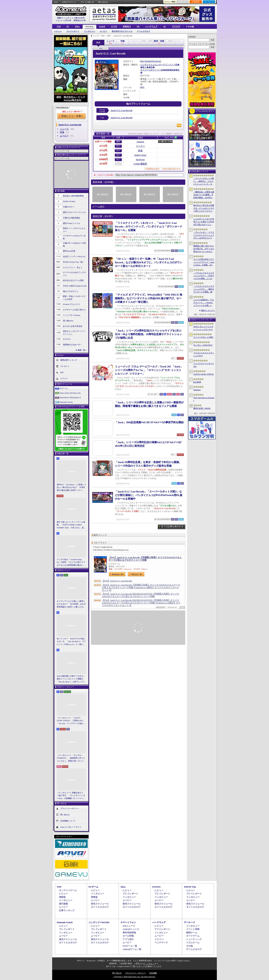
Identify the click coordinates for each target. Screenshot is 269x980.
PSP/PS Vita (190, 887)
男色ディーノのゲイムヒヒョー (74, 230)
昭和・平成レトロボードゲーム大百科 (74, 298)
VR (138, 26)
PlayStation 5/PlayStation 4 (70, 397)
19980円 (103, 159)
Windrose (197, 390)
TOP (59, 26)
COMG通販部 (140, 164)
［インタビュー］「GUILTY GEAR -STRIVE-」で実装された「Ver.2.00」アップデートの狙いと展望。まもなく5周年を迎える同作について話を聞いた (71, 721)
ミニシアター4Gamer (72, 315)
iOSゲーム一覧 (130, 946)
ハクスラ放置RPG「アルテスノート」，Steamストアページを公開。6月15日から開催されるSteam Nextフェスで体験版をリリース (204, 303)
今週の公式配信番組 (71, 218)
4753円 (103, 146)
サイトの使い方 (87, 2)
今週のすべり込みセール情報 (74, 244)
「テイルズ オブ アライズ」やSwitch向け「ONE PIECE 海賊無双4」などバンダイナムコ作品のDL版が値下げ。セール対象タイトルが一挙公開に (149, 298)
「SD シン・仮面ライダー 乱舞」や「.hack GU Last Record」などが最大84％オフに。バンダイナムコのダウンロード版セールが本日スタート (149, 262)
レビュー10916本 (64, 20)
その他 (189, 946)
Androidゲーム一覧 (132, 949)
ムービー (103, 31)
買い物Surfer (68, 321)
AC (165, 26)
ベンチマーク (161, 942)
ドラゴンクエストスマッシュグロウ (204, 354)
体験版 (62, 897)
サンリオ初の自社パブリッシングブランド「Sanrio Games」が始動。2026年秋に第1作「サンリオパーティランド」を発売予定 (204, 262)
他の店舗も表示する (172, 169)
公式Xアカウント (69, 2)
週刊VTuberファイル (72, 223)
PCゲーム (64, 388)
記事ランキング (67, 910)
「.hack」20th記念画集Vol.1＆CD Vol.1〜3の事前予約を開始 (149, 422)
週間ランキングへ (208, 310)
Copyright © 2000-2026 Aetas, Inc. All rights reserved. (134, 977)
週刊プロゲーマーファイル (74, 212)
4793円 (103, 155)
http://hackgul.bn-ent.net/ (151, 61)
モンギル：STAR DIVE (203, 345)
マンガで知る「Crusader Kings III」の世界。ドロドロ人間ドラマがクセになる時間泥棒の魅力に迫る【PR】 (71, 562)
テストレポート (162, 929)
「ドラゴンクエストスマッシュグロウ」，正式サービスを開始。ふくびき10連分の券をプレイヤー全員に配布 (204, 276)
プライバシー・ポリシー (135, 973)
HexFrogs (140, 159)
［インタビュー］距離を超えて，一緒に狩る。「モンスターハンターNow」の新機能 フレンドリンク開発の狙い (71, 796)
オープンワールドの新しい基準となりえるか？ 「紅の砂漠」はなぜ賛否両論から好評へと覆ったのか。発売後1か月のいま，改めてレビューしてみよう (71, 604)
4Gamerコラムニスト (72, 304)
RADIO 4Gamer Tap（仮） (74, 262)
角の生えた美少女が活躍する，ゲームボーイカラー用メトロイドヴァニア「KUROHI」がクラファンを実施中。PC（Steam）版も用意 (204, 208)
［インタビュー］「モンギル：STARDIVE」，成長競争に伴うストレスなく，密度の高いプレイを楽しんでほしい (71, 758)
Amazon (140, 142)
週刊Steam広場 (69, 251)
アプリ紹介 (128, 939)
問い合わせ (103, 2)
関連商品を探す (153, 169)
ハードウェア (151, 26)
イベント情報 (193, 929)
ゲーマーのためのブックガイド (74, 274)
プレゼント (65, 366)
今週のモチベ (69, 207)
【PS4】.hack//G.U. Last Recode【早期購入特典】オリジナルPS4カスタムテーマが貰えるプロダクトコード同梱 (145, 559)
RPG (142, 87)
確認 (118, 141)
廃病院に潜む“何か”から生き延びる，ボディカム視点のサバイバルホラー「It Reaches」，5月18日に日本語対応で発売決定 (204, 249)
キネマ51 (67, 339)
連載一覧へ (82, 350)
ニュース (64, 129)
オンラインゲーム (68, 890)
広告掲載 (153, 973)
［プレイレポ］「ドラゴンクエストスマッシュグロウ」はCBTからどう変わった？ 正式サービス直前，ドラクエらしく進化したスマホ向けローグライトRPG (204, 235)
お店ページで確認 (103, 142)
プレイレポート (73, 31)
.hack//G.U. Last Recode (121, 110)
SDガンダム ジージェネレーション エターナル (203, 328)
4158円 (103, 164)
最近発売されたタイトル (122, 31)
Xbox (77, 26)
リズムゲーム (193, 942)
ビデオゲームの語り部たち (74, 310)
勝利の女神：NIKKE (202, 408)
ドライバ (64, 379)
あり (118, 146)
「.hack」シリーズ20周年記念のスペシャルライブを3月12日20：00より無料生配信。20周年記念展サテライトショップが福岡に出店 (148, 334)
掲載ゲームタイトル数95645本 (71, 18)
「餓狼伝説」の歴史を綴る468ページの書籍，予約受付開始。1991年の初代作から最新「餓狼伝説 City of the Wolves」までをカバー (204, 195)
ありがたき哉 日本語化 (73, 326)
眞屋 (140, 151)
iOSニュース (129, 926)
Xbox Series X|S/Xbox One (70, 393)
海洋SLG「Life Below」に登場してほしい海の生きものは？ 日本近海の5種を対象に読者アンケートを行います (71, 488)
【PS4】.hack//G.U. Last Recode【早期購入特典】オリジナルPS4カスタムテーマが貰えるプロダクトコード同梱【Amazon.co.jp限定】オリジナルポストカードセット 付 (141, 587)
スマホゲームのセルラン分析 (74, 237)
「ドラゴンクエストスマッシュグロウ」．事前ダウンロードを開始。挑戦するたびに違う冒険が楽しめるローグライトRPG (204, 289)
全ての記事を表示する (172, 526)
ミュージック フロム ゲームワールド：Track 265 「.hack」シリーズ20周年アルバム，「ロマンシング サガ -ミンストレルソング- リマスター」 (149, 370)
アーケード (189, 922)
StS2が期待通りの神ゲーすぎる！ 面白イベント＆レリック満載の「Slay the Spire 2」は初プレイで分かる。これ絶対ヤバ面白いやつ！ (71, 679)
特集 (62, 132)
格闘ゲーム (192, 933)
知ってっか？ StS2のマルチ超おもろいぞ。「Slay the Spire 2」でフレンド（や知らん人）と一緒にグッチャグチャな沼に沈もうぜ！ (71, 642)
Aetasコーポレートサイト (71, 827)
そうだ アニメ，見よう (73, 267)
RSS (56, 2)
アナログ (176, 26)
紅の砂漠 (197, 382)
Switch (102, 26)
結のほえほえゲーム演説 (73, 280)
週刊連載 (63, 904)
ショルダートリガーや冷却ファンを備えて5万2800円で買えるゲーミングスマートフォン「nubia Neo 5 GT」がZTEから (204, 222)
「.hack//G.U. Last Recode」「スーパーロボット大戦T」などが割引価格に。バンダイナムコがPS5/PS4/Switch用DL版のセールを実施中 (149, 495)
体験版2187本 (80, 20)
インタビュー (90, 31)
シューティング (194, 939)
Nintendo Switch (66, 402)
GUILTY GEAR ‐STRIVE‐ (204, 374)
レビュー (58, 31)
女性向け (127, 26)
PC (68, 26)
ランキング (209, 2)
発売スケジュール (100, 904)
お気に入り (183, 2)
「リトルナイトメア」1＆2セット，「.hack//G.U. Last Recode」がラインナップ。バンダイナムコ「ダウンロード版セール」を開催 (149, 227)
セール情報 (128, 936)
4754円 (103, 150)
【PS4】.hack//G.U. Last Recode (117, 581)
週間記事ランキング (69, 360)
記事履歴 (196, 2)
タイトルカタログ (100, 907)
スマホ (114, 26)
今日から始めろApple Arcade (75, 286)
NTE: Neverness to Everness (204, 399)
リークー (140, 146)
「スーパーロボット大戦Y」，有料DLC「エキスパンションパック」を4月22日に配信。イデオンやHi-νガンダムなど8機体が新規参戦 (204, 181)
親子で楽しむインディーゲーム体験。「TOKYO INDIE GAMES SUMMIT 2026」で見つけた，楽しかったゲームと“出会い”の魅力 (71, 525)
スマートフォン (128, 922)
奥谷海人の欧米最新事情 (73, 196)
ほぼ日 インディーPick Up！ (75, 256)
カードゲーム (193, 936)
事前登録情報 (129, 933)
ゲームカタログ (144, 31)
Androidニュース (131, 929)
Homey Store (140, 155)
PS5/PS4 (89, 27)
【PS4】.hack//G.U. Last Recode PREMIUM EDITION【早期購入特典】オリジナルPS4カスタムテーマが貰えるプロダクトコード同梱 (141, 595)
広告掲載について (68, 821)
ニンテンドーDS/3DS (99, 922)
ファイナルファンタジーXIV (204, 365)
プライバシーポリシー (70, 808)
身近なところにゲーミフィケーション (74, 333)
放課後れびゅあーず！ (72, 345)
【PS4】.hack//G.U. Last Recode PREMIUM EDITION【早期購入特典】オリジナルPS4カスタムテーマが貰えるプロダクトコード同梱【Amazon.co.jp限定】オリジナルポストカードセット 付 (141, 603)
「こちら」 (150, 964)
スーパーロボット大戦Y (203, 337)
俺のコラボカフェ (71, 291)
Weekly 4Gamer (69, 201)
